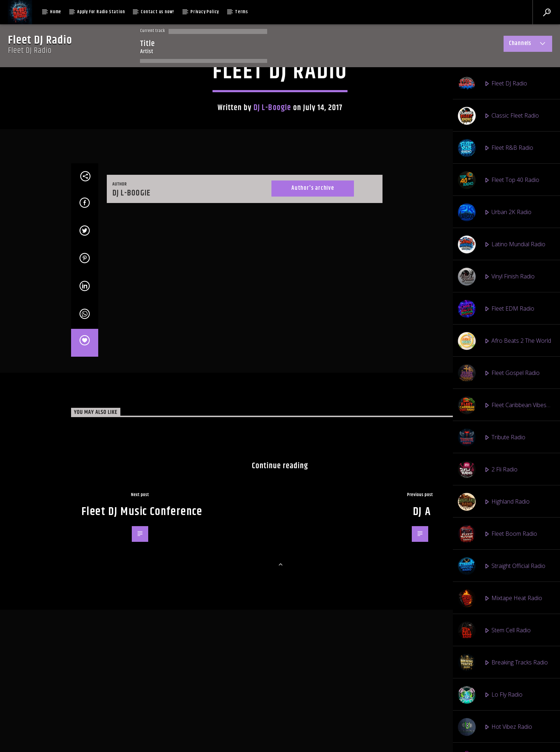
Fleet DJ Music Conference (142, 741)
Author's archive (313, 418)
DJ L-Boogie (272, 235)
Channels (528, 45)
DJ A (422, 741)
